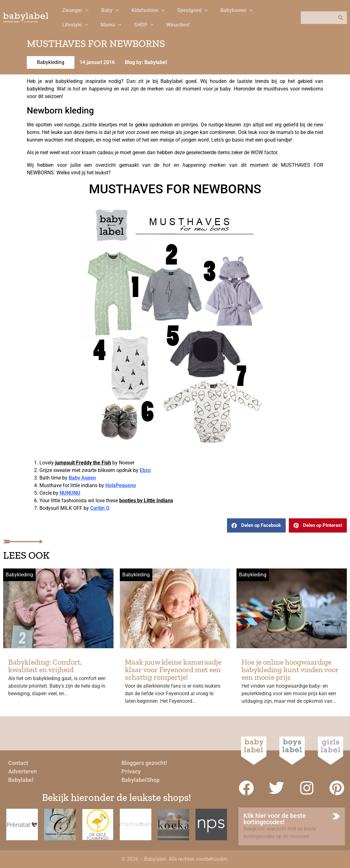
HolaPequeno (121, 485)
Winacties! (178, 25)
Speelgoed (192, 10)
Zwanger (75, 10)
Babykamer (237, 10)
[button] (256, 525)
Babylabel (21, 780)
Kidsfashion (148, 10)
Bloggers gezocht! (144, 763)
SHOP (144, 25)
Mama (111, 25)
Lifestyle (75, 25)
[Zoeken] (341, 18)
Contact (18, 763)
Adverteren (23, 771)
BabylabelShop (140, 780)
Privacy (131, 771)
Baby (110, 10)
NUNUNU (70, 493)
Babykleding (51, 62)
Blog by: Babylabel (146, 62)
